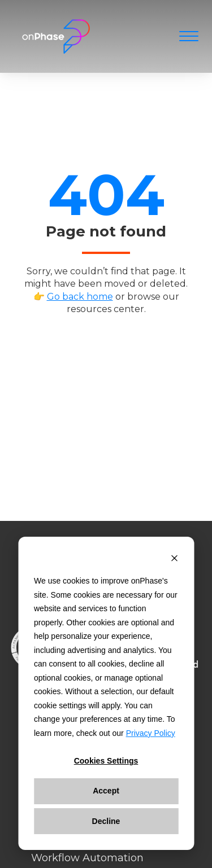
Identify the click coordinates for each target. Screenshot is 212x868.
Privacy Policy (151, 733)
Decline (106, 821)
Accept (106, 791)
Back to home (99, 339)
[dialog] (106, 693)
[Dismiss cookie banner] (174, 560)
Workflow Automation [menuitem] (87, 858)
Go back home (80, 297)
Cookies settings (106, 761)
